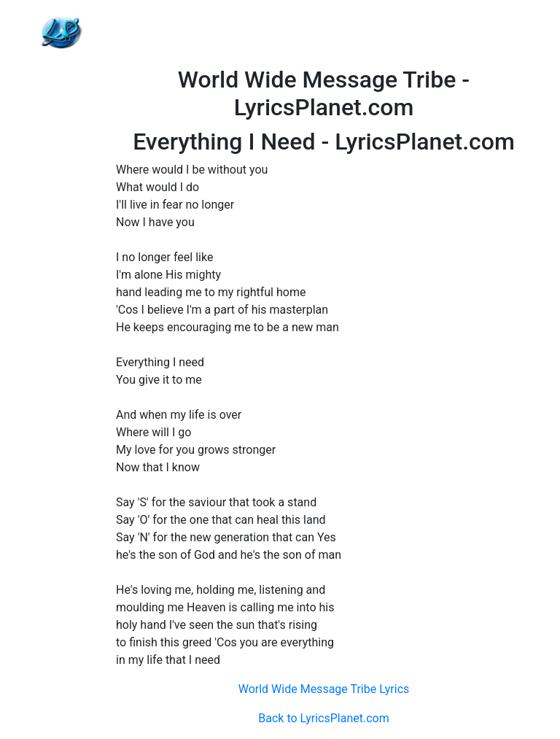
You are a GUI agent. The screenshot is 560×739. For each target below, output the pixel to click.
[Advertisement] (324, 33)
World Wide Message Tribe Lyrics (324, 689)
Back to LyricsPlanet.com (323, 718)
